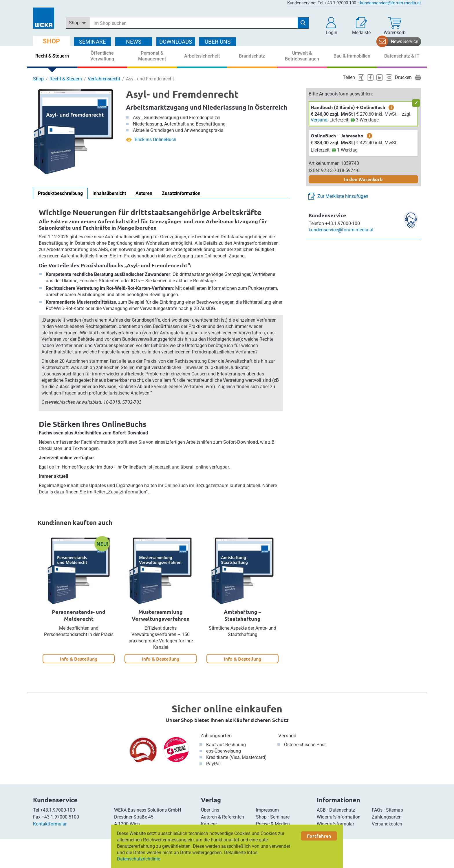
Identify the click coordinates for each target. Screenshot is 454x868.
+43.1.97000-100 (58, 810)
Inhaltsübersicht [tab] (109, 193)
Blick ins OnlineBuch (155, 140)
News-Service (404, 42)
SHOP (51, 41)
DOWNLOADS (176, 42)
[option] (79, 600)
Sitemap (394, 810)
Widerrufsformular (335, 824)
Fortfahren (319, 836)
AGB (321, 810)
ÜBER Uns (218, 42)
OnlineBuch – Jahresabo (337, 136)
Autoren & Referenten (223, 817)
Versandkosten (387, 824)
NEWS (134, 42)
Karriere (209, 824)
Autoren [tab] (144, 193)
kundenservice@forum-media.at (390, 3)
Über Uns (210, 810)
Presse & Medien (273, 824)
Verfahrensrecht (104, 79)
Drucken (403, 77)
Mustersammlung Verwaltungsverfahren (161, 615)
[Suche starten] (303, 23)
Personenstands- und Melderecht (79, 615)
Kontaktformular (50, 824)
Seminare (280, 817)
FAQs (377, 810)
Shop (38, 79)
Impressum (267, 810)
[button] (332, 26)
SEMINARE (93, 42)
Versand (319, 120)
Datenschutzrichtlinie (139, 859)
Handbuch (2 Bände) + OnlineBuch (348, 107)
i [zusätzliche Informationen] (391, 107)
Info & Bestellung (79, 659)
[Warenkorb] (395, 26)
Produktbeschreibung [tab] (60, 193)
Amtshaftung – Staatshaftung (242, 615)
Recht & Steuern (66, 79)
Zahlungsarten (216, 736)
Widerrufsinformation (339, 817)
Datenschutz (342, 810)
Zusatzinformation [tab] (181, 193)
